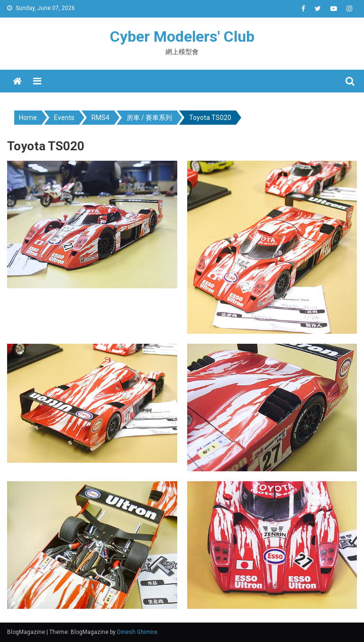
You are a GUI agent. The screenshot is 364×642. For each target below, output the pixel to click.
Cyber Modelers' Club (182, 37)
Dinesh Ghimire (137, 632)
